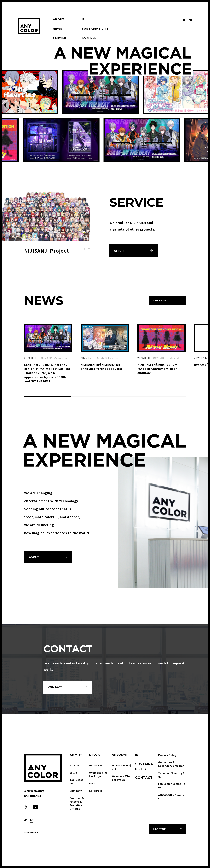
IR (83, 19)
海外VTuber (46, 358)
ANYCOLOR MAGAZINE (171, 796)
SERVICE (59, 38)
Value (73, 773)
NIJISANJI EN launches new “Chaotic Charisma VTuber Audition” (157, 369)
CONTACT (90, 38)
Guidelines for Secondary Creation (171, 764)
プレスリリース (60, 358)
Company (76, 791)
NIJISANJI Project (121, 767)
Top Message (77, 782)
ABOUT (59, 19)
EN (190, 20)
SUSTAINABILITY (95, 29)
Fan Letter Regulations (172, 786)
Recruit (94, 783)
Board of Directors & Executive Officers (77, 803)
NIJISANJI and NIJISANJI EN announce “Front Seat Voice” (103, 367)
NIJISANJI (95, 765)
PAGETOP (159, 829)
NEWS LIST (160, 300)
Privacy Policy (167, 755)
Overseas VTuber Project (98, 774)
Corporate (96, 791)
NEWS (57, 29)
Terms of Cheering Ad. (171, 775)
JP (184, 20)
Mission (75, 765)
